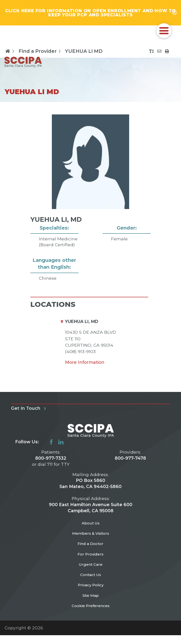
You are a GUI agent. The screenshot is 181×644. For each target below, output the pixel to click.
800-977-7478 (130, 461)
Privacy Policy (90, 599)
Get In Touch (29, 411)
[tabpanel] (91, 207)
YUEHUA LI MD (84, 54)
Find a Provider (41, 54)
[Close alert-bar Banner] (174, 14)
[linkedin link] (61, 444)
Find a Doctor (91, 550)
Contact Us (90, 587)
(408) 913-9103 (80, 354)
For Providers (91, 563)
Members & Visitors (90, 539)
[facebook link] (51, 444)
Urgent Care (91, 575)
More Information (85, 365)
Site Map (90, 611)
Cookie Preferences (91, 623)
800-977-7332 (51, 461)
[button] (164, 33)
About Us (91, 527)
